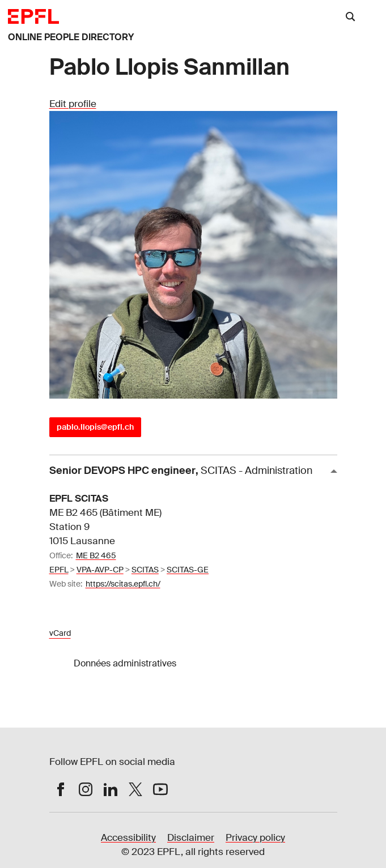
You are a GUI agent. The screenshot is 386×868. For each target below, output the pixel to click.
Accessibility (128, 838)
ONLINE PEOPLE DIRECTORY (71, 37)
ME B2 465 (96, 555)
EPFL (59, 570)
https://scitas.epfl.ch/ (123, 584)
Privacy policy (255, 838)
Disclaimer (191, 838)
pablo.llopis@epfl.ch (95, 427)
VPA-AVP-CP (100, 570)
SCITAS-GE (188, 570)
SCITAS (145, 570)
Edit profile (73, 104)
